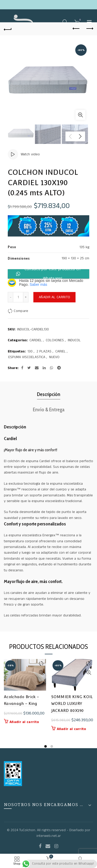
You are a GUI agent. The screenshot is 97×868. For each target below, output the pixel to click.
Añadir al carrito (54, 297)
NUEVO (54, 357)
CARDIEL (36, 340)
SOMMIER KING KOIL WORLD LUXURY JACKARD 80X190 (72, 704)
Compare (21, 311)
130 (30, 352)
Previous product (76, 29)
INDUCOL (74, 340)
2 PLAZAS (44, 352)
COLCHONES (55, 340)
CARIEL (61, 352)
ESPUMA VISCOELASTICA (27, 357)
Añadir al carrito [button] (24, 722)
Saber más (38, 284)
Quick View (42, 673)
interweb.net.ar (49, 836)
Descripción (49, 394)
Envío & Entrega (49, 409)
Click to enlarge (80, 115)
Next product (89, 29)
